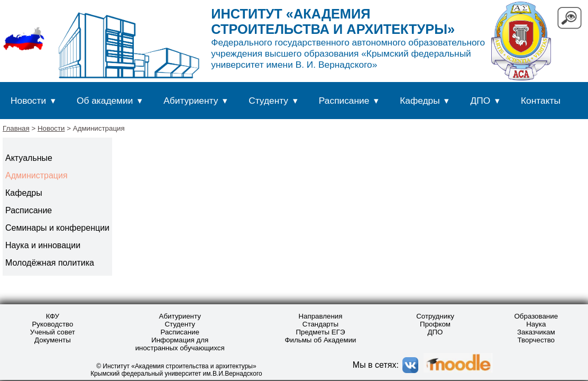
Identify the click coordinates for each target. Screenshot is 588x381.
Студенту (268, 101)
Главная (16, 128)
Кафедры (420, 101)
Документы (53, 340)
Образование (536, 316)
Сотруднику (435, 316)
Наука (536, 324)
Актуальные (29, 158)
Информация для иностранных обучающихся (180, 344)
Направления (320, 316)
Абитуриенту (191, 101)
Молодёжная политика (50, 263)
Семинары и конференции (57, 228)
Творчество (536, 340)
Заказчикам (536, 332)
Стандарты (320, 324)
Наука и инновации (43, 245)
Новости (28, 101)
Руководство (52, 324)
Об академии (105, 101)
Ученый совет (53, 332)
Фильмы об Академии (320, 340)
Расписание (344, 101)
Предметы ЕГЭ (320, 332)
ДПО (481, 101)
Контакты (541, 101)
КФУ (53, 316)
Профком (435, 324)
